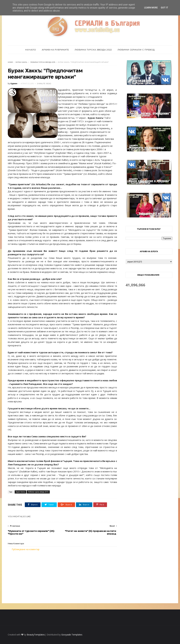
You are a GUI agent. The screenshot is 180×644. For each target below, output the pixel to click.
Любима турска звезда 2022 (93, 50)
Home (10, 62)
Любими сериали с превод (136, 50)
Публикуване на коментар (26, 549)
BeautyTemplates (36, 635)
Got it (164, 8)
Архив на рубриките (55, 50)
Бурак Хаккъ (21, 62)
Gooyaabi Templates (72, 635)
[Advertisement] (62, 577)
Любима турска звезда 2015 (43, 62)
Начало (31, 50)
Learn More (151, 8)
